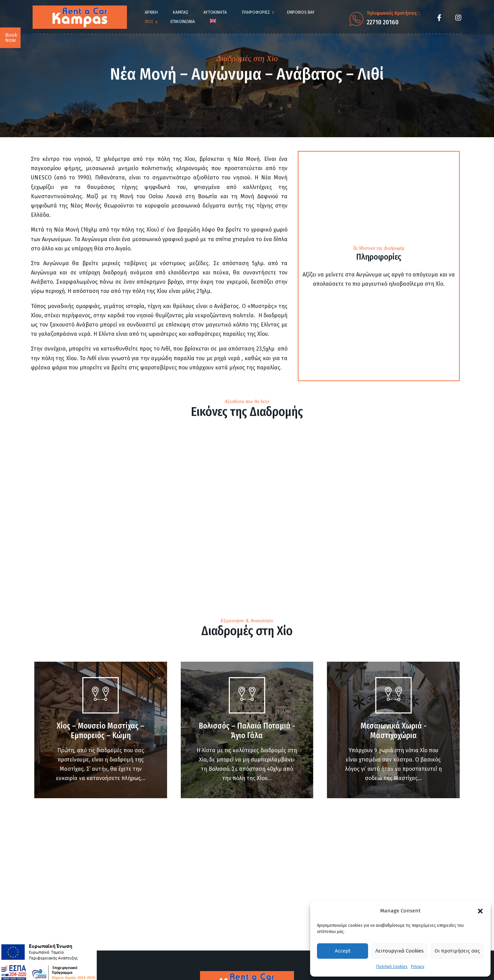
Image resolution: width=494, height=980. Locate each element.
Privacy (418, 967)
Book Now (11, 38)
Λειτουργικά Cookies (399, 951)
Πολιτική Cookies (392, 967)
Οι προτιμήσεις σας (457, 951)
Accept (343, 951)
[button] (480, 911)
